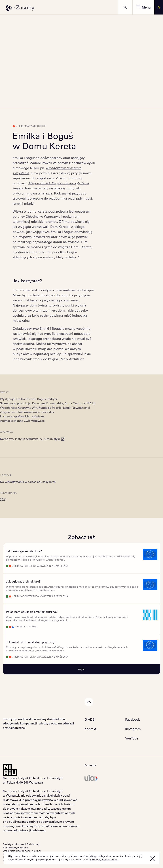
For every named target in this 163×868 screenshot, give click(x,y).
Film (20, 126)
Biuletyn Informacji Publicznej (21, 844)
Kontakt (90, 729)
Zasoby (25, 7)
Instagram (133, 729)
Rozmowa (30, 626)
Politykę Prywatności (104, 859)
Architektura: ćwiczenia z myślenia (45, 566)
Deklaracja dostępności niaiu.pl (22, 851)
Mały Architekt (35, 126)
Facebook (133, 719)
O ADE (89, 719)
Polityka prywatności (16, 848)
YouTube (132, 738)
